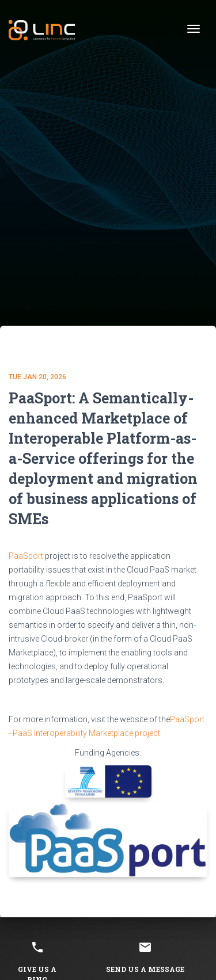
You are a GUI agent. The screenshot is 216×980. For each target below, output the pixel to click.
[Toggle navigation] (194, 29)
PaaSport (26, 556)
